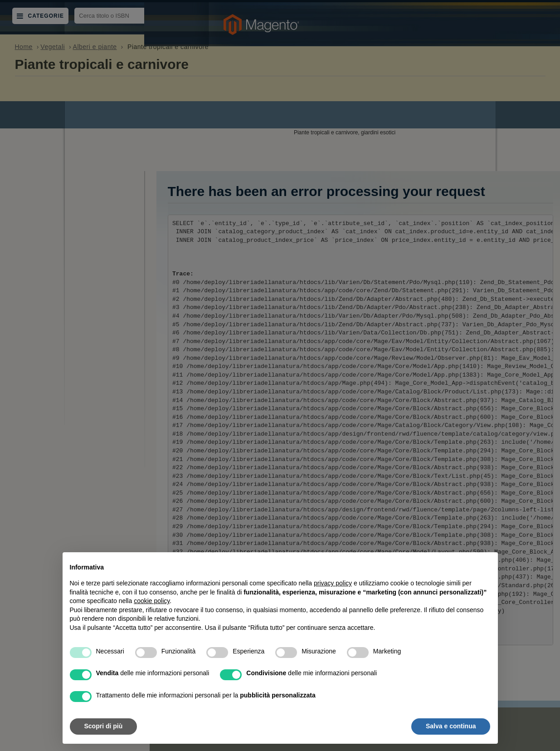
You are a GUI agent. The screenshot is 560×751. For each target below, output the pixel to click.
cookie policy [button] (152, 601)
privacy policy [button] (333, 583)
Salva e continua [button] (451, 726)
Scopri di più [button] (104, 726)
